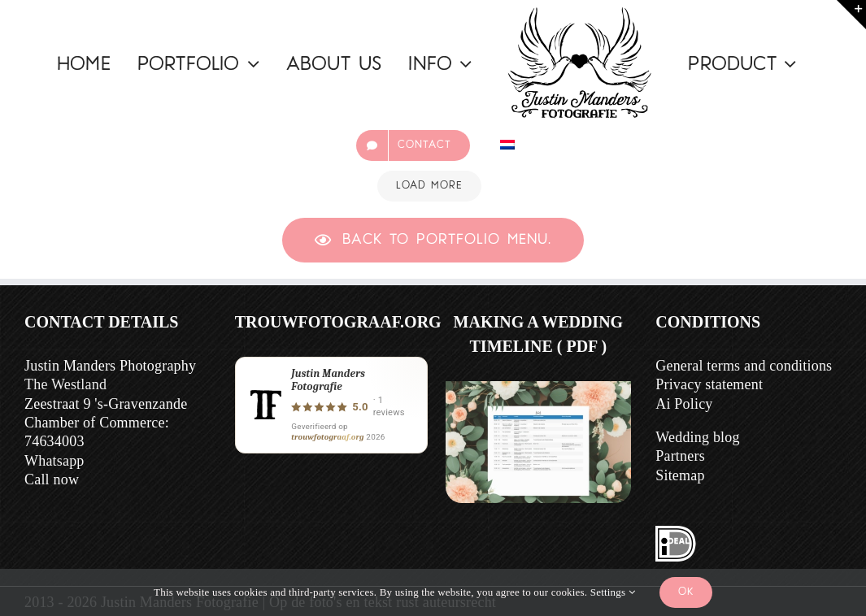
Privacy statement (709, 384)
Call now (52, 479)
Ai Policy (684, 404)
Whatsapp (54, 461)
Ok (686, 592)
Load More (429, 186)
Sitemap (680, 475)
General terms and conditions (744, 366)
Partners (680, 456)
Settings (613, 592)
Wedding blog (697, 437)
